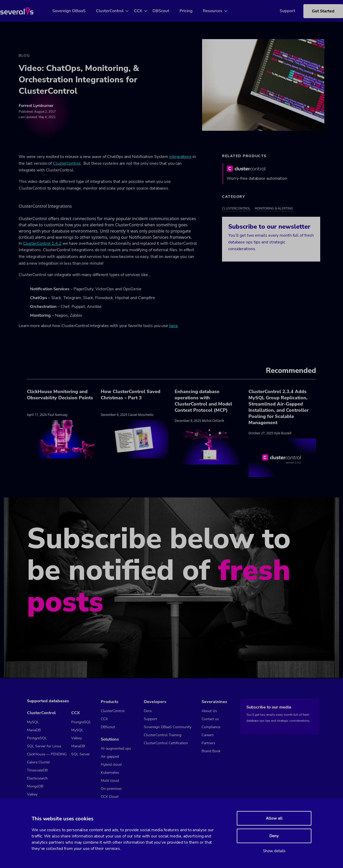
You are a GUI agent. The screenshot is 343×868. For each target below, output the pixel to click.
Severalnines (214, 702)
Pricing (192, 11)
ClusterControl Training (163, 735)
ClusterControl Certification (166, 743)
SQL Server (81, 754)
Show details (274, 851)
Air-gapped (110, 757)
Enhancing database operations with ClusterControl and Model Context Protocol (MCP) (203, 402)
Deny (274, 836)
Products (110, 702)
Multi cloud (110, 781)
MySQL (33, 722)
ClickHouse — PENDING (47, 754)
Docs (148, 711)
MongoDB (35, 787)
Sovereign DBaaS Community (168, 727)
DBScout (167, 11)
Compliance (211, 727)
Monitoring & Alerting (274, 209)
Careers (208, 735)
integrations (180, 157)
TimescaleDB (37, 771)
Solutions (110, 739)
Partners (208, 743)
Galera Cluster (38, 762)
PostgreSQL (37, 738)
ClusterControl (116, 11)
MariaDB (34, 730)
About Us (209, 711)
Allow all (274, 818)
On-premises (111, 789)
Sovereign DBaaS (75, 11)
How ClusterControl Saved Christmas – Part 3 (131, 395)
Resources (219, 11)
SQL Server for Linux (44, 746)
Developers (155, 702)
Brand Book (211, 751)
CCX (144, 11)
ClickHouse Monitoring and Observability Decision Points (60, 395)
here (173, 327)
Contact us (210, 719)
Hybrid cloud (111, 765)
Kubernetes (110, 773)
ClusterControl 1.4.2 (42, 244)
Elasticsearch (37, 779)
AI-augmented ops (116, 748)
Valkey (32, 795)
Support (280, 11)
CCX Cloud (110, 797)
